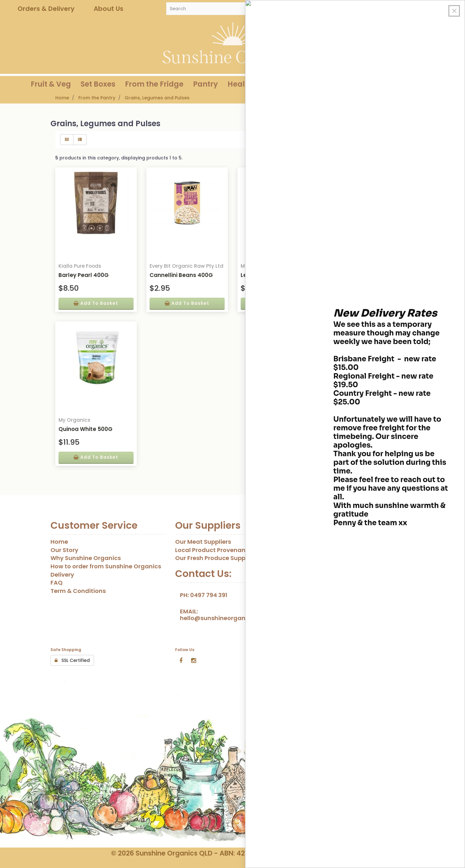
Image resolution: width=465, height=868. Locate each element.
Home (62, 98)
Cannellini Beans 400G (181, 275)
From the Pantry (97, 98)
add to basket (96, 303)
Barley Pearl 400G (84, 275)
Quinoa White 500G (85, 429)
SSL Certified (72, 660)
